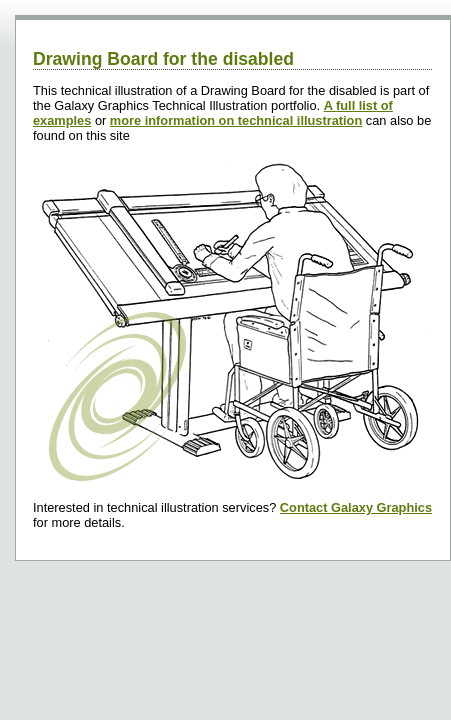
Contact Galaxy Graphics (356, 507)
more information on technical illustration (236, 120)
